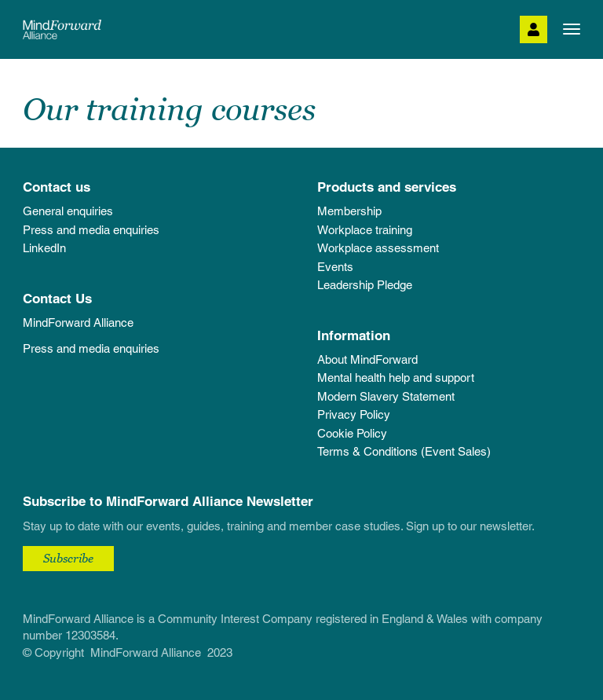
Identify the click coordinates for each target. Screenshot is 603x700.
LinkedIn (44, 248)
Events (335, 267)
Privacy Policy (354, 414)
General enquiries (68, 211)
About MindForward (367, 359)
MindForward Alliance (78, 323)
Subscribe (68, 558)
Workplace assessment (378, 248)
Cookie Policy (352, 433)
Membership (349, 211)
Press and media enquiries (91, 230)
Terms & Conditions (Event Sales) (404, 451)
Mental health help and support (396, 377)
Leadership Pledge (365, 285)
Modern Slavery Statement (386, 396)
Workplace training (365, 230)
